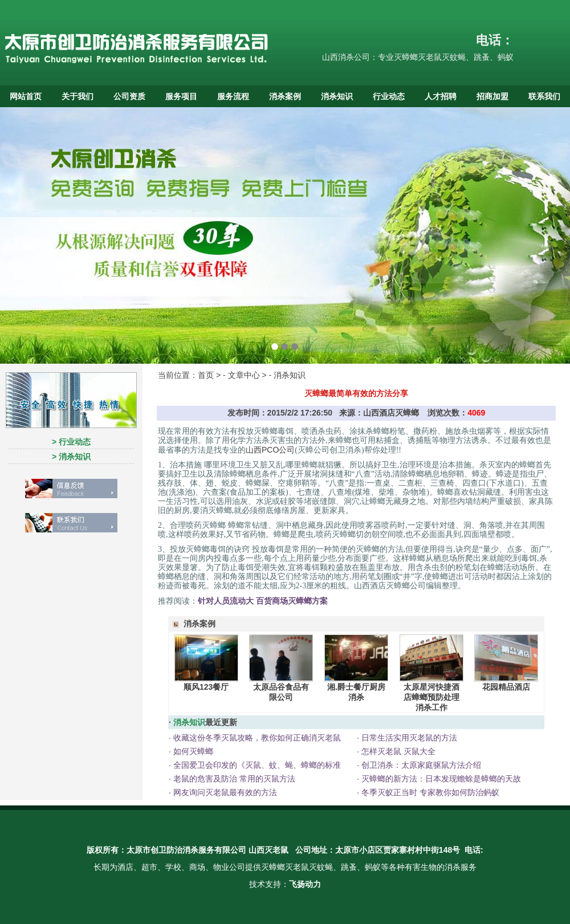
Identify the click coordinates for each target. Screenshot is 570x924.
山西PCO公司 (270, 450)
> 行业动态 (71, 442)
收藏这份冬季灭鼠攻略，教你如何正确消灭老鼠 (256, 738)
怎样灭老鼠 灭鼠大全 (397, 751)
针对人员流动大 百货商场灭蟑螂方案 (263, 601)
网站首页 (26, 96)
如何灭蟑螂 (192, 751)
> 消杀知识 (71, 457)
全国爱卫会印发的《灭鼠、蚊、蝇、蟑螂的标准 (256, 765)
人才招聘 (441, 96)
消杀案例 (285, 96)
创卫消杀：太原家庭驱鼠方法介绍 (420, 765)
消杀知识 (337, 96)
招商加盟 (492, 96)
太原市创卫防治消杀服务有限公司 (186, 850)
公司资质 (129, 96)
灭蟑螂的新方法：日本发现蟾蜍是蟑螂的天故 (440, 779)
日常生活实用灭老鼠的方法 (408, 738)
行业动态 (389, 96)
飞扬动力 (305, 884)
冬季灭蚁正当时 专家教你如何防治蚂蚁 (429, 792)
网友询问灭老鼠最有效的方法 (224, 792)
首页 (206, 375)
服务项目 (181, 96)
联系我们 (544, 96)
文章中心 (244, 375)
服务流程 (233, 96)
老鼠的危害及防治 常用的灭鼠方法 (233, 779)
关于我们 (78, 96)
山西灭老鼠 (268, 850)
